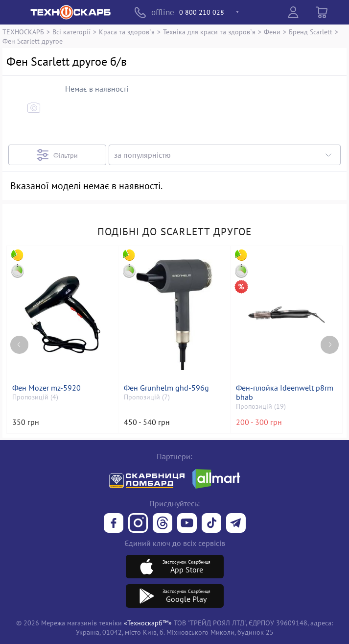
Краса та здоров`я (127, 32)
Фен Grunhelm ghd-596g (166, 388)
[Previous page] (19, 345)
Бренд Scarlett (311, 32)
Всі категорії (71, 32)
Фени (272, 32)
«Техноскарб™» (148, 623)
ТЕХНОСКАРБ (23, 32)
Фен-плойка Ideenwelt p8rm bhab (285, 393)
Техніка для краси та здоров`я (209, 32)
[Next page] (330, 345)
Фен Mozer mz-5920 (47, 388)
